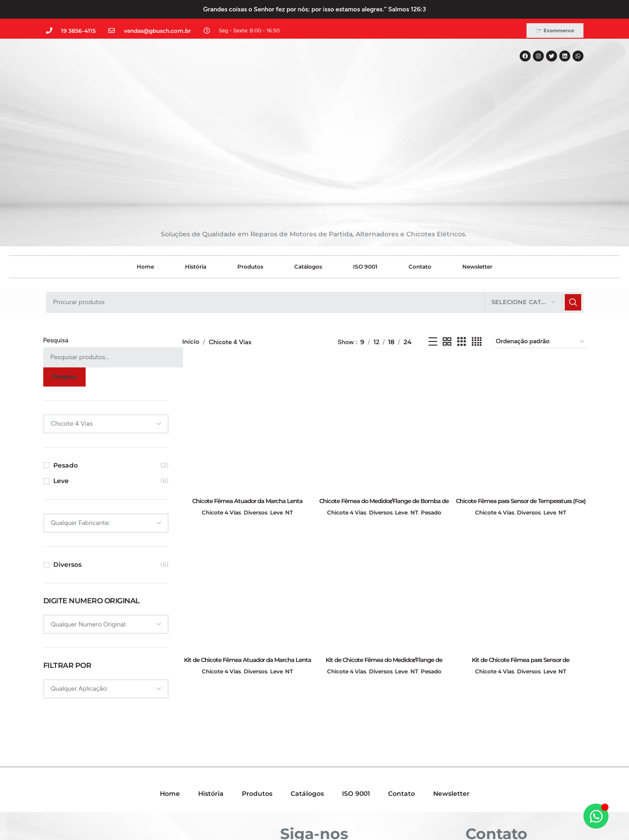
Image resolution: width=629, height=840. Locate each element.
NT (294, 411)
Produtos (250, 166)
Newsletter (477, 166)
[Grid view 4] (477, 242)
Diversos (67, 465)
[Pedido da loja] (541, 242)
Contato (420, 166)
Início (191, 242)
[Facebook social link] (289, 768)
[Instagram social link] (314, 768)
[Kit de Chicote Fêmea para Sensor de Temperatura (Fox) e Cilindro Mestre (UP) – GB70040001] (522, 488)
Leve (61, 381)
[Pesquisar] (315, 202)
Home (145, 166)
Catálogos (308, 166)
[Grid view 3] (462, 242)
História (196, 166)
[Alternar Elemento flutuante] (596, 816)
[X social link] (301, 768)
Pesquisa (56, 240)
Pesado (66, 365)
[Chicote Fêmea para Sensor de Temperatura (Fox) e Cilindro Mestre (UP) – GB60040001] (522, 326)
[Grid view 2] (447, 242)
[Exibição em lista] (433, 242)
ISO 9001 (365, 166)
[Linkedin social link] (326, 768)
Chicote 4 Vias (217, 411)
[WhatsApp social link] (339, 768)
